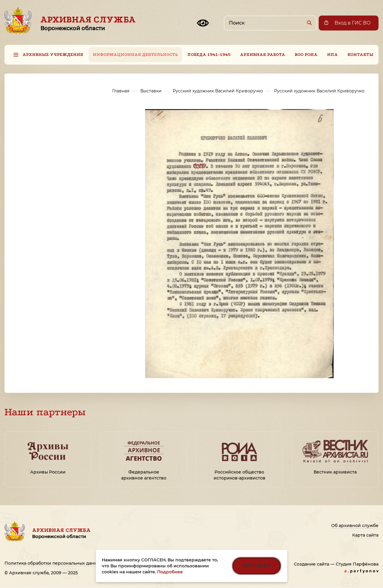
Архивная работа (263, 55)
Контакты (360, 55)
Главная (121, 91)
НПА (332, 55)
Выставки (151, 91)
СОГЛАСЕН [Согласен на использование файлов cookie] (257, 566)
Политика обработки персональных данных (54, 563)
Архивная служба (88, 23)
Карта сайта (365, 535)
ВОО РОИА (306, 55)
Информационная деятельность (135, 55)
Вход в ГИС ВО (353, 23)
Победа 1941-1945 (209, 55)
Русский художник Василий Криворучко (218, 91)
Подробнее (170, 572)
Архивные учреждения (53, 55)
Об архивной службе (355, 526)
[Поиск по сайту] (270, 23)
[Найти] (309, 23)
